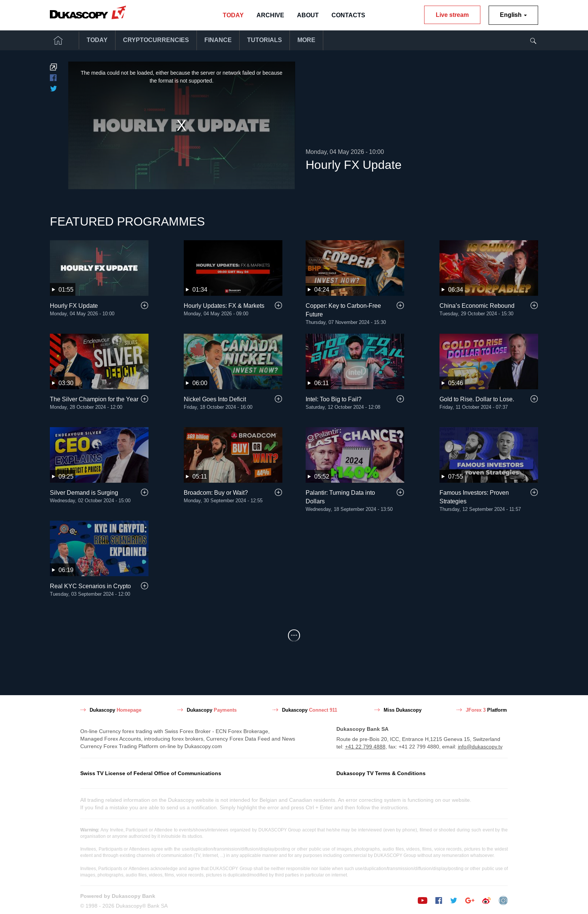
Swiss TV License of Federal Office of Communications (151, 772)
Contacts (348, 15)
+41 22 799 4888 (365, 745)
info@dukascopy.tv (480, 745)
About (308, 15)
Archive (270, 15)
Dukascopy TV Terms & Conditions (381, 772)
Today (233, 15)
